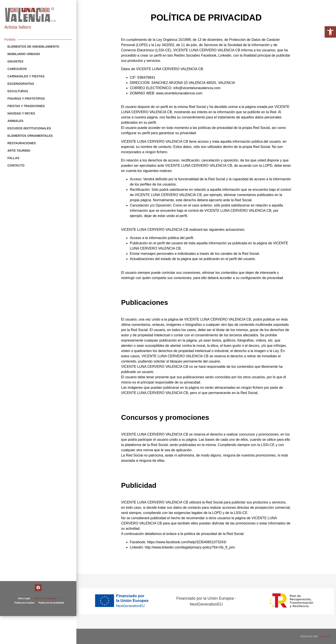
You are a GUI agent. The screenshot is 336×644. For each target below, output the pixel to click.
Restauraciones (22, 143)
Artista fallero (18, 27)
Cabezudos (17, 69)
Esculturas (18, 91)
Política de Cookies (24, 559)
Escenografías (21, 84)
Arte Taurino (19, 151)
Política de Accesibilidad (51, 559)
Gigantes (15, 61)
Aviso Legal (24, 555)
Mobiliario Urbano (24, 54)
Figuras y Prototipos (26, 99)
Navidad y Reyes (21, 113)
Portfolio (10, 40)
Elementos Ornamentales (30, 136)
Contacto (16, 165)
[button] (330, 32)
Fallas (13, 158)
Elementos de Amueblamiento (33, 47)
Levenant (324, 636)
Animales (15, 121)
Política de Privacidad (45, 555)
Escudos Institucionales (29, 128)
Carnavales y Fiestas (26, 76)
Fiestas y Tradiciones (26, 106)
